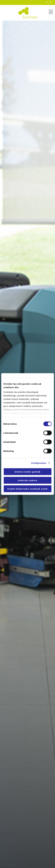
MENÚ (51, 12)
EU (47, 2)
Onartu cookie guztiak (28, 472)
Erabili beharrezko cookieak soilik (27, 489)
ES (51, 2)
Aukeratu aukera (27, 480)
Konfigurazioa (39, 463)
